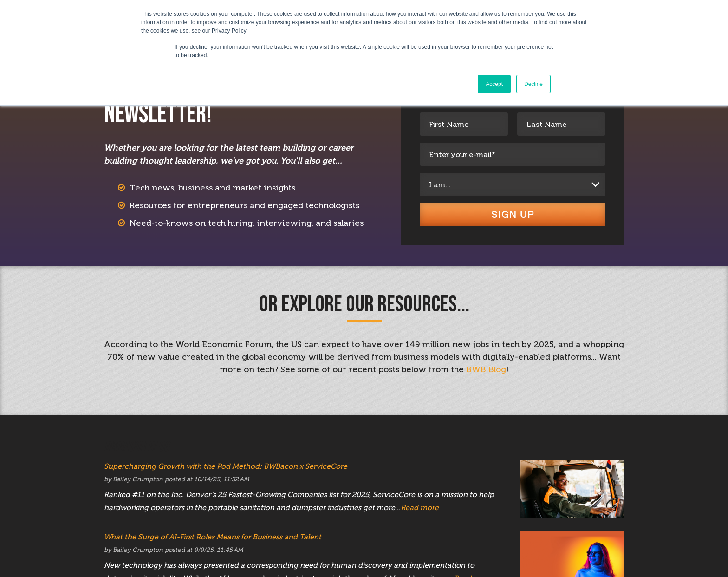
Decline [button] (533, 84)
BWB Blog (486, 379)
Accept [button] (494, 84)
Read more (420, 517)
